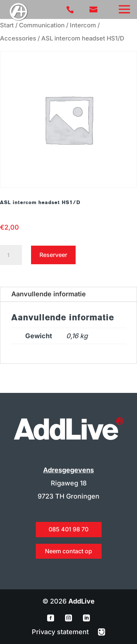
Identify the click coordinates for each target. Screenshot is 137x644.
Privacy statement (61, 632)
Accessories (18, 38)
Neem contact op (68, 551)
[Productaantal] (11, 255)
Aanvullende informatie (49, 294)
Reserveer (53, 255)
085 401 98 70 (68, 529)
